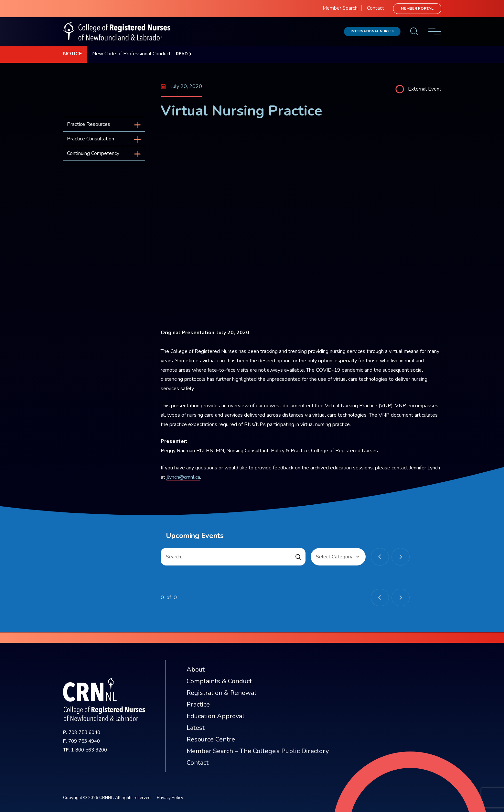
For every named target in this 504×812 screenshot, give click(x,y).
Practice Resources (89, 124)
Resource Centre (211, 739)
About (196, 669)
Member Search (340, 8)
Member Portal (417, 8)
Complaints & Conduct (219, 681)
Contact (375, 8)
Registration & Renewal (221, 693)
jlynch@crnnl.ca (183, 477)
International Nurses (372, 31)
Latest (196, 728)
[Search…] (233, 557)
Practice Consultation (91, 139)
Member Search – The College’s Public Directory (258, 751)
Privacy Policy (170, 798)
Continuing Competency (93, 153)
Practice (198, 704)
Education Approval (215, 716)
